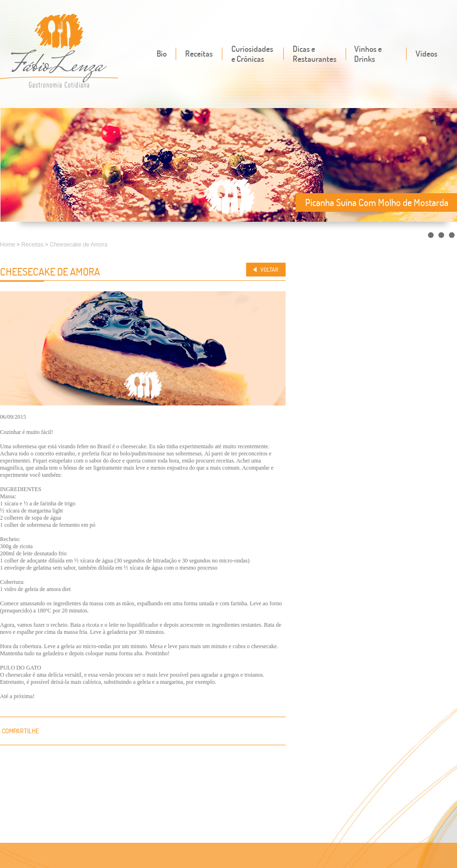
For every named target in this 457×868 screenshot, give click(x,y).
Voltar (269, 270)
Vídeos (427, 54)
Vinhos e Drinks (368, 54)
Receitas (199, 54)
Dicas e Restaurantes (315, 54)
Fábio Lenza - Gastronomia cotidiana (59, 52)
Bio (162, 54)
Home (8, 245)
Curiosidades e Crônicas (252, 54)
